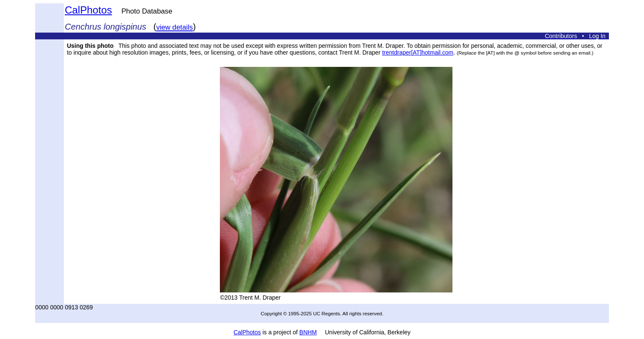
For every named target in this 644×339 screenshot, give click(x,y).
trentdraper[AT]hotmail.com (418, 52)
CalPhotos (88, 10)
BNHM (308, 332)
